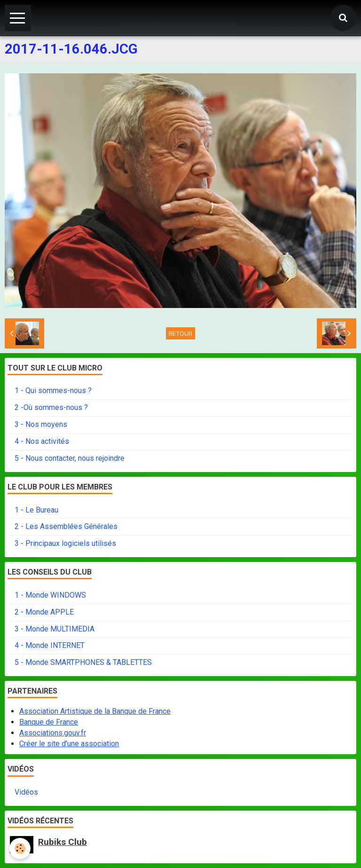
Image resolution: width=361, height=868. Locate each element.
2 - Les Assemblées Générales (66, 526)
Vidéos (26, 792)
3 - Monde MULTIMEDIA (55, 629)
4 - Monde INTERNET (50, 645)
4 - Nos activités (42, 441)
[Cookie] (20, 848)
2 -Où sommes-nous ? (51, 407)
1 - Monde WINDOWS (50, 595)
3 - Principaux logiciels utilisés (65, 543)
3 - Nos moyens (41, 424)
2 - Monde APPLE (44, 612)
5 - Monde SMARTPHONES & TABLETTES (83, 662)
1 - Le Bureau (36, 510)
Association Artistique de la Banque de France (95, 711)
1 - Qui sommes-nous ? (53, 391)
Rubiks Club (63, 842)
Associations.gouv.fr (53, 733)
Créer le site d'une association (69, 744)
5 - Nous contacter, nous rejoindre (70, 458)
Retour (180, 333)
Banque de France (49, 722)
